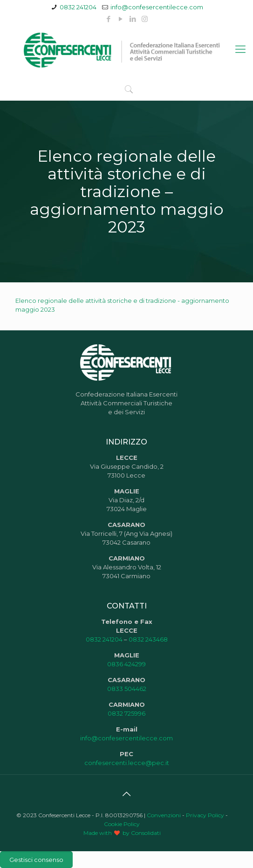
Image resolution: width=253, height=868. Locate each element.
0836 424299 (126, 664)
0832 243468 (148, 639)
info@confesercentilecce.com (157, 7)
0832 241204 (78, 7)
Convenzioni (164, 815)
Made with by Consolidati (122, 833)
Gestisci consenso (36, 860)
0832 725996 (126, 713)
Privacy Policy (205, 815)
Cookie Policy (122, 824)
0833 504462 (127, 689)
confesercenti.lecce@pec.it (127, 763)
